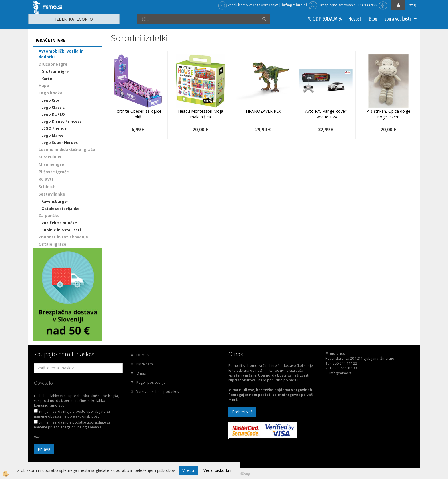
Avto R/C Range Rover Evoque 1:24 (326, 114)
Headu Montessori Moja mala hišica (201, 114)
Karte (47, 79)
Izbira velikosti (397, 19)
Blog (373, 19)
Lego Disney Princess (61, 121)
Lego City (50, 100)
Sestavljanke (52, 194)
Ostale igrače (52, 244)
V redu (188, 470)
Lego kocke (51, 93)
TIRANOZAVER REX (263, 111)
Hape (44, 85)
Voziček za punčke (59, 223)
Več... (38, 437)
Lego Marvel (53, 135)
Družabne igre (53, 64)
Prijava (44, 449)
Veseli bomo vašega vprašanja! (248, 5)
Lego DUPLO (53, 114)
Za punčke (49, 215)
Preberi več (242, 412)
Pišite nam (145, 364)
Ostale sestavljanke (60, 208)
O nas (141, 373)
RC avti (46, 179)
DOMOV (143, 355)
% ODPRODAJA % (325, 19)
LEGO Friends (54, 128)
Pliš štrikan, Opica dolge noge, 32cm (388, 114)
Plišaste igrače (54, 172)
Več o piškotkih (217, 470)
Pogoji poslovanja (151, 382)
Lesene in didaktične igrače (67, 149)
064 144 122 (367, 5)
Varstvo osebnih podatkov (158, 392)
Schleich (47, 187)
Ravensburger (55, 201)
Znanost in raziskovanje (63, 237)
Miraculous (50, 157)
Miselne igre (51, 164)
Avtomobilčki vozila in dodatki (61, 54)
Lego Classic (53, 107)
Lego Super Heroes (60, 142)
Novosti (355, 19)
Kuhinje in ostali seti (61, 230)
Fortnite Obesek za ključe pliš (138, 114)
